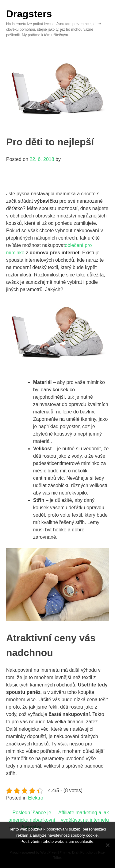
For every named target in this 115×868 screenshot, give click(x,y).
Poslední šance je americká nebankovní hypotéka (32, 820)
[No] (107, 845)
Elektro (36, 798)
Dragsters (29, 14)
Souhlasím (58, 854)
